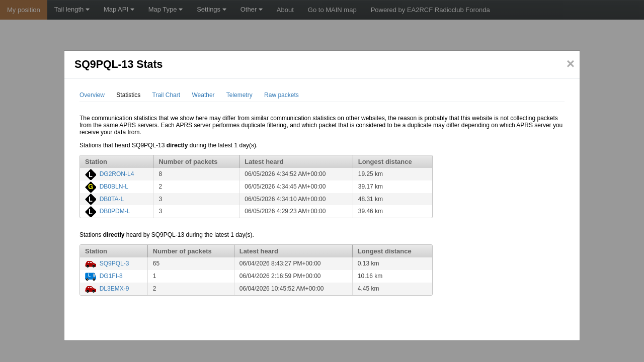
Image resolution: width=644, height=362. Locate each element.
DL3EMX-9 (114, 289)
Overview (92, 95)
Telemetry (239, 95)
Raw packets (281, 95)
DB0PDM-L (115, 211)
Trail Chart (167, 95)
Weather (203, 95)
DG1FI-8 (111, 276)
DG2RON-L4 (117, 174)
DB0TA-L (112, 199)
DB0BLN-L (114, 187)
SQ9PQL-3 (114, 263)
